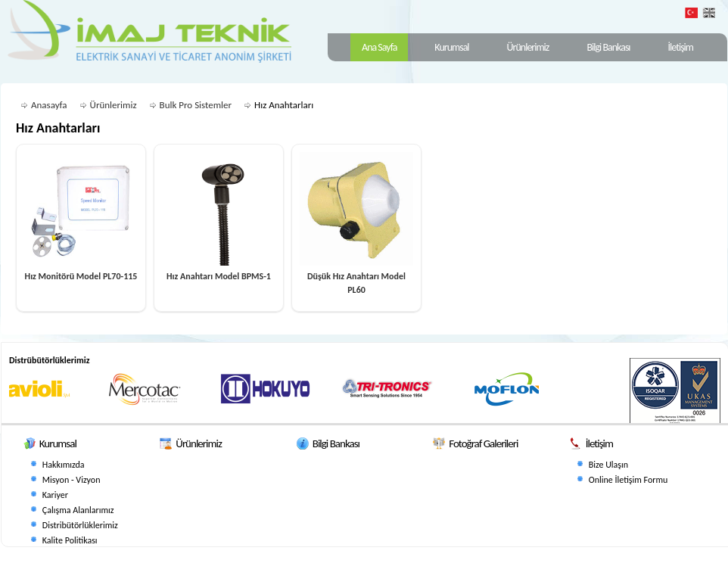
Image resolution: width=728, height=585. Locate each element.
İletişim (681, 47)
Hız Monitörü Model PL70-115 (81, 276)
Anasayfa (49, 105)
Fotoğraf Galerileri (483, 443)
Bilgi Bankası (608, 47)
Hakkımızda (64, 465)
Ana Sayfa (379, 47)
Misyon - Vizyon (72, 480)
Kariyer (55, 495)
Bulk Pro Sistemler (196, 105)
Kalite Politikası (70, 540)
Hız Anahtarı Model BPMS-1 (219, 276)
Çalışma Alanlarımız (78, 510)
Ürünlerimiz (528, 47)
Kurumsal (451, 47)
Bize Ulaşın (608, 465)
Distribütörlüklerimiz (80, 525)
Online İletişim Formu (628, 480)
